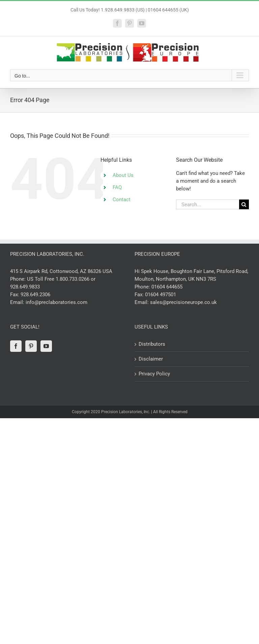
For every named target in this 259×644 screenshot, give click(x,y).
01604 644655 (167, 287)
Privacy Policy (154, 374)
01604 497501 (161, 295)
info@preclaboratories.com (56, 302)
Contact (122, 200)
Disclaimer (151, 359)
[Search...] (208, 204)
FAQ (117, 187)
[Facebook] (16, 346)
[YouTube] (46, 346)
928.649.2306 (35, 295)
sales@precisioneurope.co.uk (183, 302)
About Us (123, 175)
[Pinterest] (31, 346)
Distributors (152, 344)
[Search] (244, 204)
